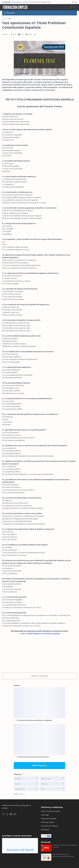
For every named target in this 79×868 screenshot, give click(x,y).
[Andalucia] (26, 778)
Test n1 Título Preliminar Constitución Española (41, 634)
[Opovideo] (53, 784)
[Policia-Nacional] (26, 789)
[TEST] (53, 789)
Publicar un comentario (40, 676)
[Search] (75, 7)
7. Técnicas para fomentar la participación (33, 757)
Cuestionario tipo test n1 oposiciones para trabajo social (31, 2)
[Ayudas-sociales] (53, 778)
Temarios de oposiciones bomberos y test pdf (64, 846)
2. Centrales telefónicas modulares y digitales (34, 720)
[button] (73, 2)
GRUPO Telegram (39, 765)
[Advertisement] (39, 653)
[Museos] (26, 784)
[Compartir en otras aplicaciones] (34, 34)
